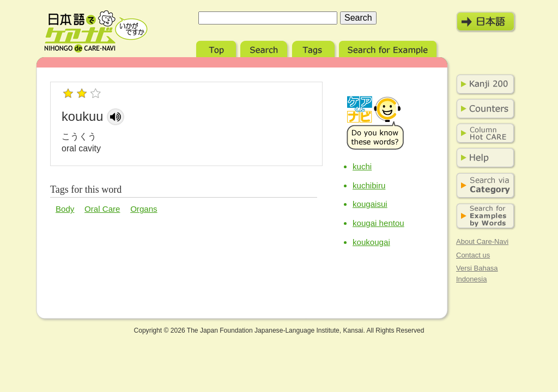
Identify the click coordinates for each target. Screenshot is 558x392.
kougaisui (370, 204)
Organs (144, 209)
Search (265, 48)
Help (483, 158)
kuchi (362, 166)
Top (217, 48)
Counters (483, 109)
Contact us (473, 255)
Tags (314, 48)
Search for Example (389, 48)
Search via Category (483, 186)
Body (65, 209)
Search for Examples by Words (483, 216)
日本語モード (486, 22)
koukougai (371, 242)
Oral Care (102, 209)
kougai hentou (378, 223)
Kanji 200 (483, 84)
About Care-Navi (482, 241)
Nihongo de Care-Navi (96, 32)
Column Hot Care (483, 133)
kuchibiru (369, 185)
